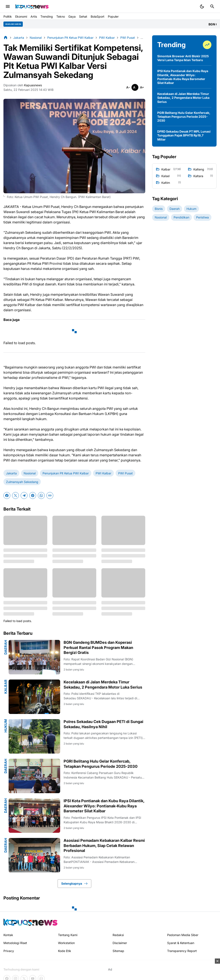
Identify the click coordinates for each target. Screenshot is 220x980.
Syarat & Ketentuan (181, 943)
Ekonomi (21, 16)
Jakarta (11, 473)
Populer (113, 16)
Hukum (6, 726)
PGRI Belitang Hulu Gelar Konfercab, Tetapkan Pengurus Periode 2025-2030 (101, 764)
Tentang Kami (68, 935)
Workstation (66, 943)
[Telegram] (24, 495)
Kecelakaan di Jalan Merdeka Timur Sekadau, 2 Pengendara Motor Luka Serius (103, 684)
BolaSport (98, 16)
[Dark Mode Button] (202, 6)
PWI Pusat (125, 473)
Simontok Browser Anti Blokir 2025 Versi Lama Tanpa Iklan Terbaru (183, 58)
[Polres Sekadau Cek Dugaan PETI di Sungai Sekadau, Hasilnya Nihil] (34, 736)
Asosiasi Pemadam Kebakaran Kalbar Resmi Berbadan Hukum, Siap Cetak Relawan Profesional (104, 845)
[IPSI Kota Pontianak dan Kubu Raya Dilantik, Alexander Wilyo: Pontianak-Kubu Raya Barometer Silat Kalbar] (34, 816)
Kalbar (6, 687)
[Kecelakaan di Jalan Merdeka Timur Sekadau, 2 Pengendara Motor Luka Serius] (34, 697)
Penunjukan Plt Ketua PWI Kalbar (66, 473)
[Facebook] (7, 495)
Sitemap (118, 951)
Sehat (83, 16)
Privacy (9, 951)
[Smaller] (128, 87)
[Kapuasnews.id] (30, 922)
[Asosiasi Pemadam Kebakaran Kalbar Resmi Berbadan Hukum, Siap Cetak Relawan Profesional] (34, 855)
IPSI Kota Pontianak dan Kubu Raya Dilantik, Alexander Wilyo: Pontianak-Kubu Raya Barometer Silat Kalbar (104, 806)
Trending (47, 16)
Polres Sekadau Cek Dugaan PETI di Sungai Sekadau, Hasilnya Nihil (103, 724)
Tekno (61, 16)
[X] (15, 495)
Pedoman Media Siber (183, 935)
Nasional (30, 473)
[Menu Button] (8, 6)
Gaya (72, 16)
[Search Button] (212, 6)
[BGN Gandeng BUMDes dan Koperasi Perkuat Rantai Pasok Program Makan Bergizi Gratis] (34, 657)
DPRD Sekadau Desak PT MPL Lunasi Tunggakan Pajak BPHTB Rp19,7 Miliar (184, 135)
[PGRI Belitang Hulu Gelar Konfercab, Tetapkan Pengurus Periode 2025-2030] (34, 776)
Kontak (8, 935)
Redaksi (118, 935)
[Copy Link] (50, 495)
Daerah (6, 647)
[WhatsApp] (41, 495)
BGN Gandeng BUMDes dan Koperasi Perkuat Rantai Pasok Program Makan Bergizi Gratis (98, 647)
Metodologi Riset (15, 943)
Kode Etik (65, 951)
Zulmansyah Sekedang (22, 482)
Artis (34, 16)
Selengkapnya (74, 884)
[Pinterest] (33, 495)
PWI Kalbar (103, 473)
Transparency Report (182, 951)
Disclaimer (120, 943)
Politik (8, 16)
